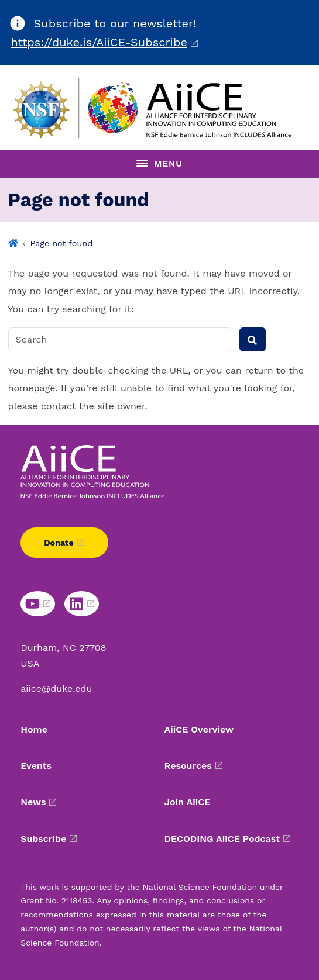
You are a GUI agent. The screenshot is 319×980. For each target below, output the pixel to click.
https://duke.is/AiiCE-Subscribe (99, 42)
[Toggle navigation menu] (159, 164)
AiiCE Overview (199, 729)
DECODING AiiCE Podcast (222, 839)
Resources (188, 766)
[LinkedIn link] (82, 603)
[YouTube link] (38, 603)
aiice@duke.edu (56, 689)
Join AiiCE (188, 802)
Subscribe (43, 839)
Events (36, 766)
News (33, 802)
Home (34, 729)
